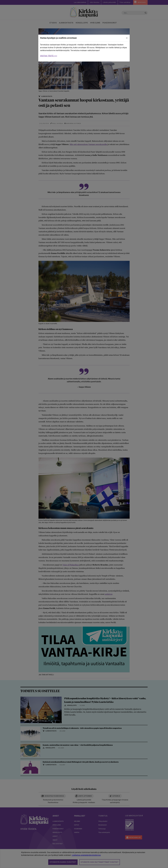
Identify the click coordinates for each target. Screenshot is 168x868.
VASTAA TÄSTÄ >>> (49, 56)
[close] (127, 38)
